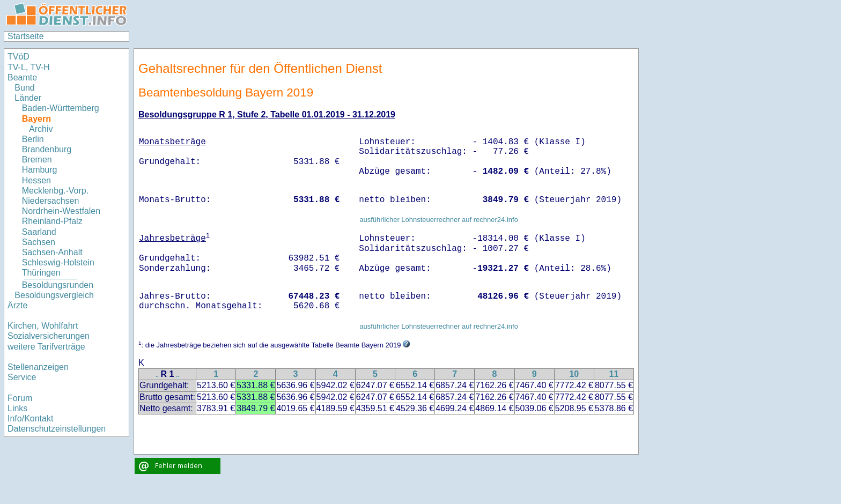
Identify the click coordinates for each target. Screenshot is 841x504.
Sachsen (39, 242)
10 (574, 374)
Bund (24, 88)
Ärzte (17, 305)
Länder (28, 98)
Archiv (41, 129)
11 (614, 374)
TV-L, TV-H (29, 67)
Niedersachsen (51, 201)
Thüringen (41, 273)
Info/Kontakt (30, 418)
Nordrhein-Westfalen (61, 211)
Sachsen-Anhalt (52, 252)
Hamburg (40, 170)
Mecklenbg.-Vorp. (56, 191)
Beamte (22, 77)
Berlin (33, 139)
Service (22, 377)
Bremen (37, 160)
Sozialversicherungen (49, 336)
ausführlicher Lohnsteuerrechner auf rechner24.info (439, 220)
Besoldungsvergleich (54, 295)
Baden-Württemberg (61, 108)
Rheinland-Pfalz (52, 221)
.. (157, 375)
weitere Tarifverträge (46, 347)
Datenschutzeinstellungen (57, 429)
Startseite (26, 36)
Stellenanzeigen (38, 367)
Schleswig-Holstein (58, 262)
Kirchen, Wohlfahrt (43, 326)
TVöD (19, 57)
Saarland (39, 232)
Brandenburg (47, 149)
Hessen (36, 180)
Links (17, 408)
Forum (20, 398)
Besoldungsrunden (58, 285)
